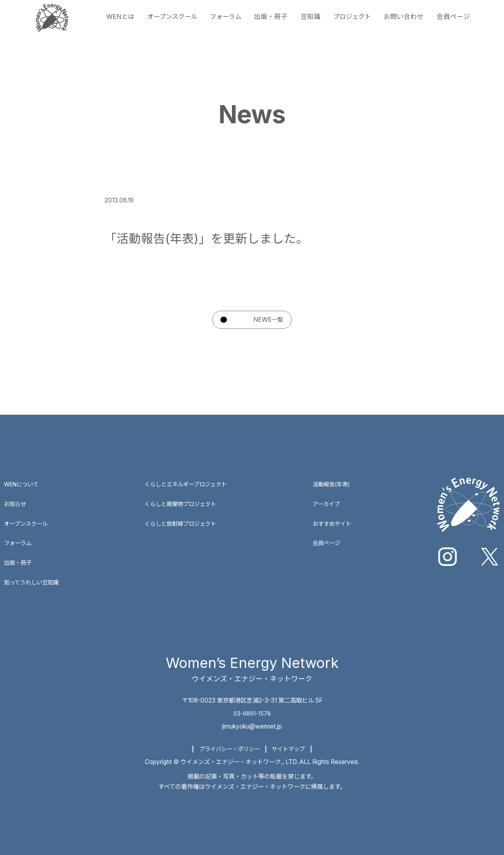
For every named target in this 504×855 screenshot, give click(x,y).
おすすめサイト (335, 524)
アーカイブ (329, 504)
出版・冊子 (274, 23)
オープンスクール (171, 23)
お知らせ (16, 504)
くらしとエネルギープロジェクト (188, 484)
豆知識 (314, 23)
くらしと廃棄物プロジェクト (183, 504)
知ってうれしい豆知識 (33, 582)
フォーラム (227, 23)
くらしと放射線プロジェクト (183, 524)
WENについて (23, 484)
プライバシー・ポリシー (228, 749)
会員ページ (460, 23)
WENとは (117, 23)
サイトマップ (291, 749)
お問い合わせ (410, 23)
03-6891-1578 (252, 713)
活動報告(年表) (334, 484)
